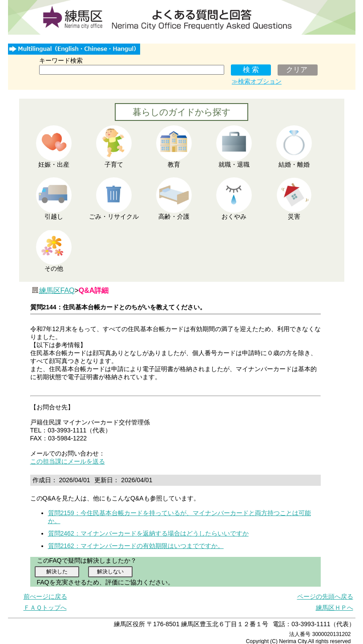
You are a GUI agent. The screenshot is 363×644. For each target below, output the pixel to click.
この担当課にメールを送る (68, 461)
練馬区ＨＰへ (335, 608)
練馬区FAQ (57, 290)
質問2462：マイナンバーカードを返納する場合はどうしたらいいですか (148, 533)
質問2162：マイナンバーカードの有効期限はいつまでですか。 (136, 546)
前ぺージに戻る (45, 596)
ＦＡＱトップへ (45, 608)
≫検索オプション (257, 81)
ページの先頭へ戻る (325, 596)
